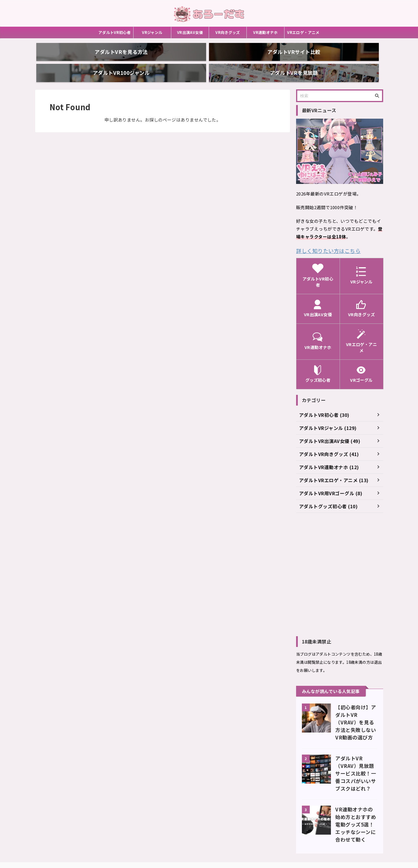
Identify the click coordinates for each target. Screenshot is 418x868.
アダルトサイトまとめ (224, 836)
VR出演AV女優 (190, 32)
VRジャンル (152, 32)
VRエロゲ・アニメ (303, 32)
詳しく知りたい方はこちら (323, 240)
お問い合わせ (187, 836)
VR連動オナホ (265, 32)
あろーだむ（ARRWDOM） (209, 849)
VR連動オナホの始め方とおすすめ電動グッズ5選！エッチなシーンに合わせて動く (356, 789)
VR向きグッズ (228, 32)
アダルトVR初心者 (115, 32)
